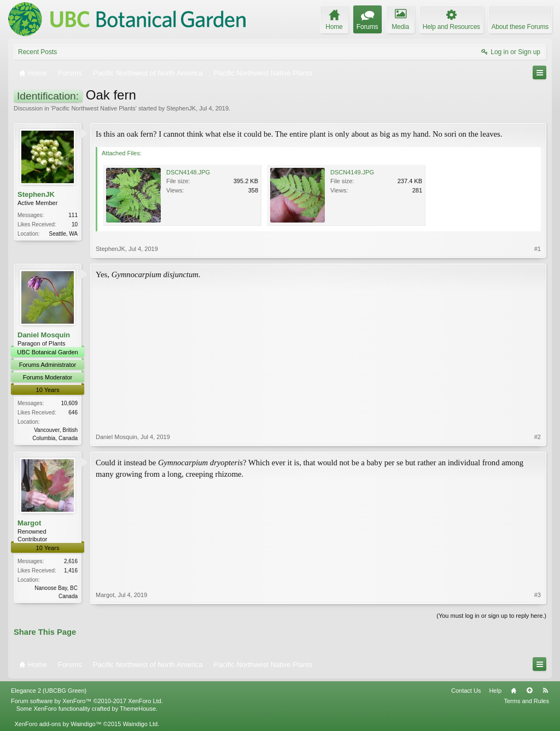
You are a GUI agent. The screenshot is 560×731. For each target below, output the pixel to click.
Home (514, 691)
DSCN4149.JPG (352, 172)
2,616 (71, 561)
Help (495, 691)
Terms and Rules (526, 701)
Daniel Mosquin (44, 335)
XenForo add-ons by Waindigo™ (58, 724)
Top (529, 691)
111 (73, 215)
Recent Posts (37, 52)
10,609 (69, 403)
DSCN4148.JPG (188, 172)
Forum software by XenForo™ (87, 701)
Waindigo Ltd (140, 724)
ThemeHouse (138, 709)
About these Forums (520, 27)
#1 (538, 249)
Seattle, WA (63, 234)
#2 (538, 437)
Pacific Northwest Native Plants (94, 108)
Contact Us (466, 691)
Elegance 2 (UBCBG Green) (49, 691)
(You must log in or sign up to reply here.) (491, 616)
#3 (538, 595)
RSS (545, 691)
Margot (29, 523)
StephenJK (181, 108)
